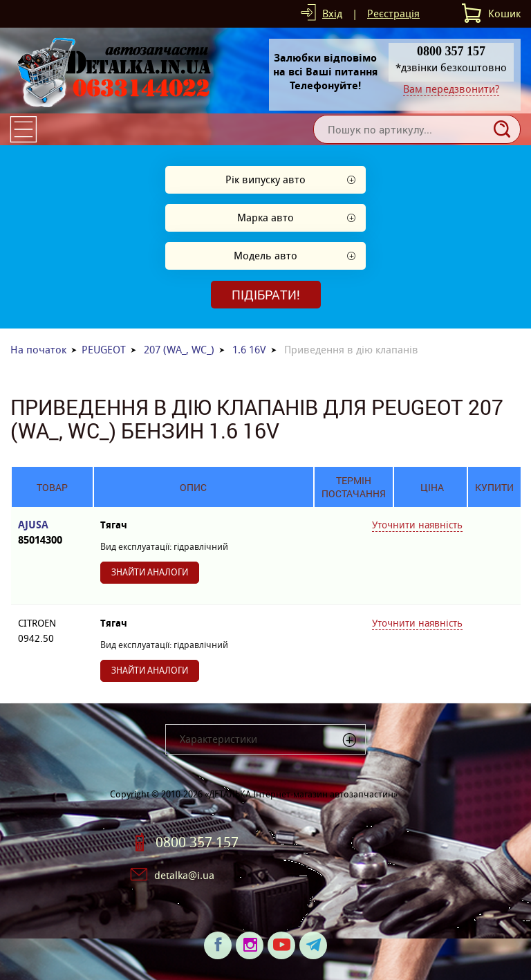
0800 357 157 (197, 842)
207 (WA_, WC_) (179, 350)
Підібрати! (266, 295)
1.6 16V (249, 350)
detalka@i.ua (184, 875)
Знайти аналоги (150, 572)
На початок (38, 350)
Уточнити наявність (417, 525)
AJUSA (52, 533)
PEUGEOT (104, 350)
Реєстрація (393, 13)
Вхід (332, 13)
